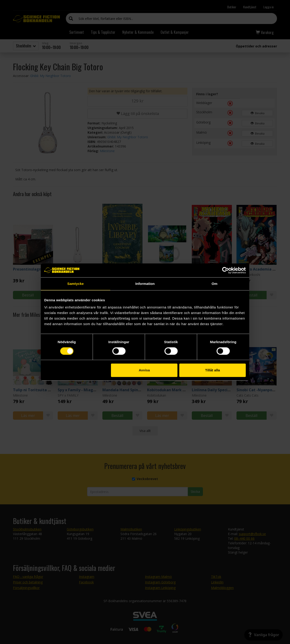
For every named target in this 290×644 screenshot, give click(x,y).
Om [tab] (214, 284)
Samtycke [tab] (76, 284)
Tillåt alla (212, 370)
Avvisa (144, 370)
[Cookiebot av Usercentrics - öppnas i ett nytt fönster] (225, 270)
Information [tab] (145, 284)
